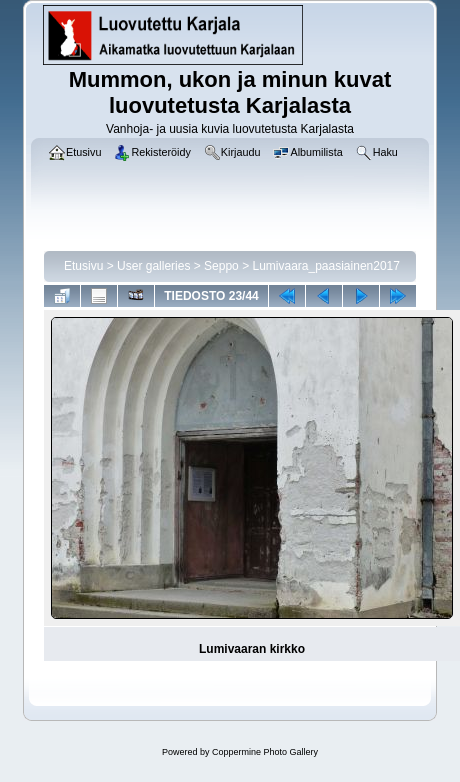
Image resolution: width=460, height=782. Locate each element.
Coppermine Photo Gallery (265, 752)
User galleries (153, 266)
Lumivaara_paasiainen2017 (325, 266)
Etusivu (83, 266)
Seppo (221, 266)
